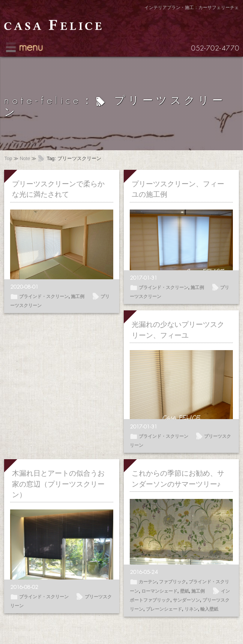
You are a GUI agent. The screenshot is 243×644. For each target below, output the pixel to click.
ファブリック (172, 582)
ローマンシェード (159, 591)
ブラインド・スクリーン (44, 297)
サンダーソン (186, 600)
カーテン (148, 582)
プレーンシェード (164, 609)
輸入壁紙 (209, 609)
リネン (191, 609)
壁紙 (184, 591)
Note (25, 158)
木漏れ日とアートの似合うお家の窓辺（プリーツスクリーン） (58, 484)
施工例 (78, 297)
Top (8, 158)
